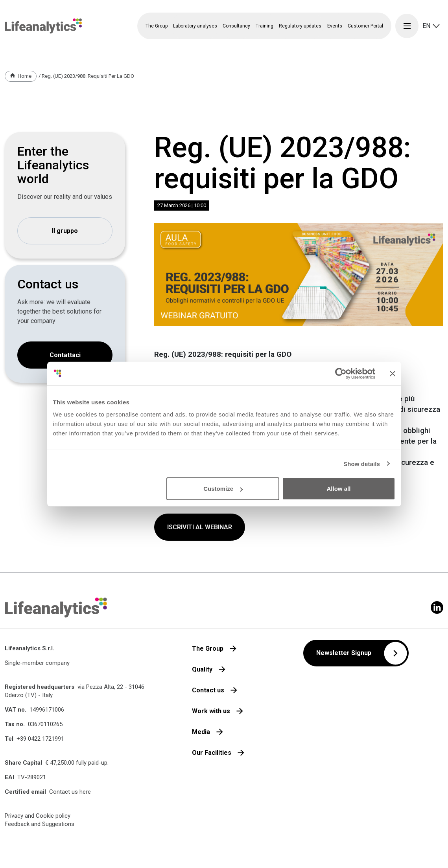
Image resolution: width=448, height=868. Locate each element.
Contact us (208, 690)
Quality (202, 669)
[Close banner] (393, 373)
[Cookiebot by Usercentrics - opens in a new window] (341, 373)
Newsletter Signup (344, 653)
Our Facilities (212, 753)
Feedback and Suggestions (40, 824)
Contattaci (65, 355)
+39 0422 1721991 (40, 739)
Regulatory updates (300, 26)
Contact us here (70, 792)
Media (201, 732)
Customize (223, 489)
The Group (208, 649)
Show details (362, 463)
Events (335, 26)
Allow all (339, 489)
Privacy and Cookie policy (38, 816)
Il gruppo (65, 231)
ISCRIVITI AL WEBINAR (200, 527)
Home (25, 76)
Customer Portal (365, 26)
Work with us (211, 711)
